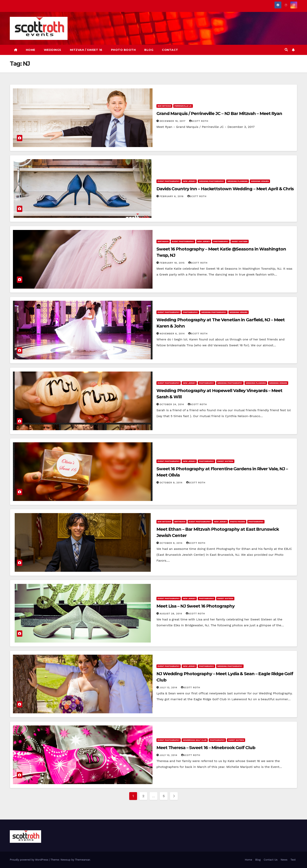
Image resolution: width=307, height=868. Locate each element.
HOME (31, 50)
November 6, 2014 (173, 334)
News (284, 860)
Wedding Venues (260, 181)
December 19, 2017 (173, 121)
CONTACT (170, 50)
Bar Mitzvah (164, 106)
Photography (221, 241)
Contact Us (271, 860)
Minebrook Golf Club (195, 740)
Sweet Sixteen (240, 241)
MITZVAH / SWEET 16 (86, 50)
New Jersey (189, 181)
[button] (286, 50)
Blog (258, 860)
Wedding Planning (237, 181)
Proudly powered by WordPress (29, 860)
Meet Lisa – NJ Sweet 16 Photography (195, 606)
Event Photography (169, 181)
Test (293, 860)
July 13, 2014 (169, 688)
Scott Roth (199, 121)
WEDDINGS (53, 50)
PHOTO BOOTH (123, 50)
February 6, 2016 (172, 196)
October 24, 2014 (172, 404)
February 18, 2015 (173, 263)
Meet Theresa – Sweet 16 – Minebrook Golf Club (206, 748)
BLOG (149, 50)
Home (249, 860)
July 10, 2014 (169, 755)
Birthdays (163, 241)
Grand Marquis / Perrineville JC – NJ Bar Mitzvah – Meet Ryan (219, 114)
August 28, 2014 (171, 614)
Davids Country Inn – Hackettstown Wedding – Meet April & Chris (225, 189)
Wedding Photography (211, 181)
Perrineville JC (183, 106)
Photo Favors (238, 522)
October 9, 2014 (172, 483)
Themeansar (83, 860)
